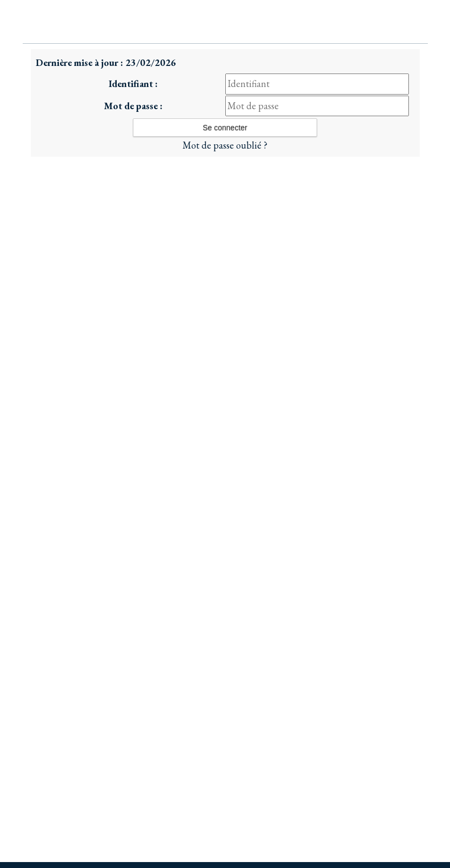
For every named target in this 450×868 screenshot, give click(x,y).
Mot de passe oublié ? (225, 145)
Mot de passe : (133, 106)
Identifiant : (133, 84)
